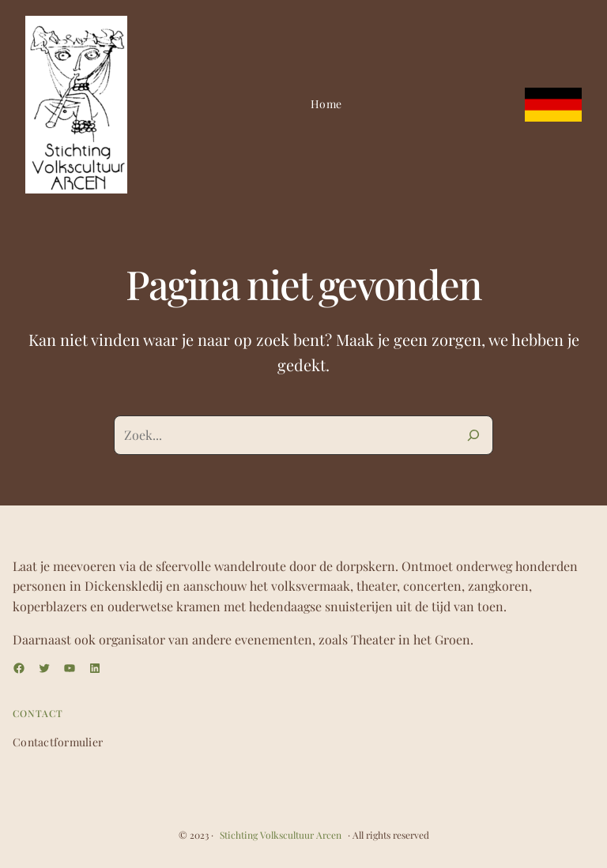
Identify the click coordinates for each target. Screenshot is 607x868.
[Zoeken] (473, 435)
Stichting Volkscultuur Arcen (281, 835)
